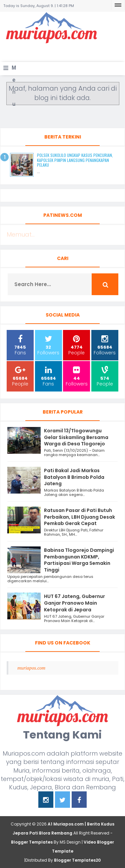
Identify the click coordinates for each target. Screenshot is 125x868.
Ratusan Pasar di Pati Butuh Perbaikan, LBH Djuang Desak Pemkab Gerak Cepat (79, 517)
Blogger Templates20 (77, 860)
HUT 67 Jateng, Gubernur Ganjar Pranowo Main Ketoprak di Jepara (74, 603)
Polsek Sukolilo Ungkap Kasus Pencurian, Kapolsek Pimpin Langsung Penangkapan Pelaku (75, 160)
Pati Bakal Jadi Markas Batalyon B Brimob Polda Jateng (74, 477)
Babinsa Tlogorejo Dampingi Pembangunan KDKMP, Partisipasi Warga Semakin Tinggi (79, 560)
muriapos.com (31, 668)
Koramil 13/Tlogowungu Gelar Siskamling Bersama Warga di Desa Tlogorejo (76, 437)
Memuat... (21, 234)
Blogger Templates (32, 842)
